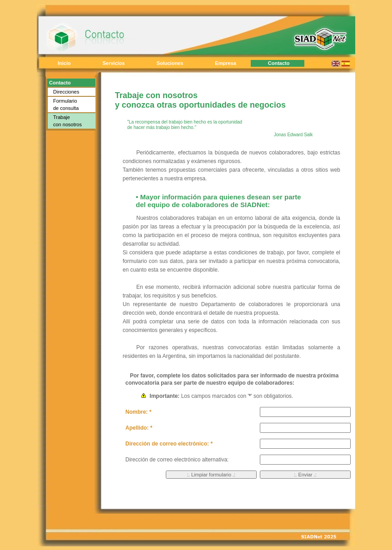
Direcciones (66, 92)
